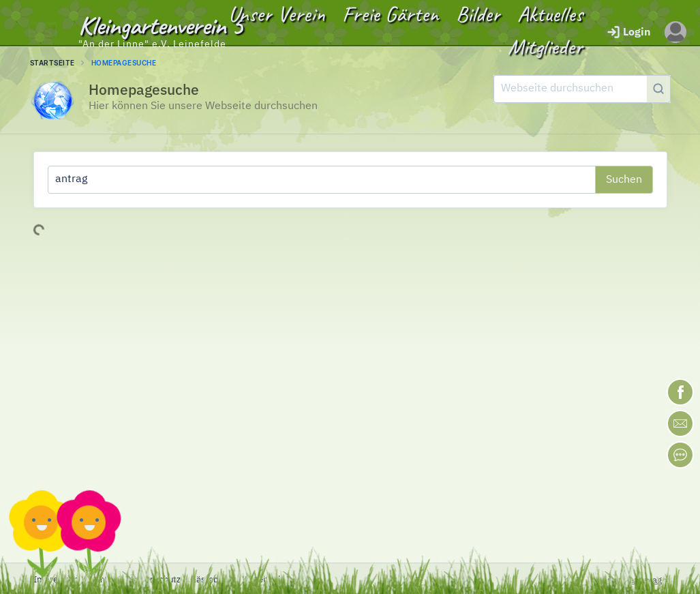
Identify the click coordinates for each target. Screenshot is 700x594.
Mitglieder (545, 47)
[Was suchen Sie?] (322, 180)
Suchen (624, 180)
